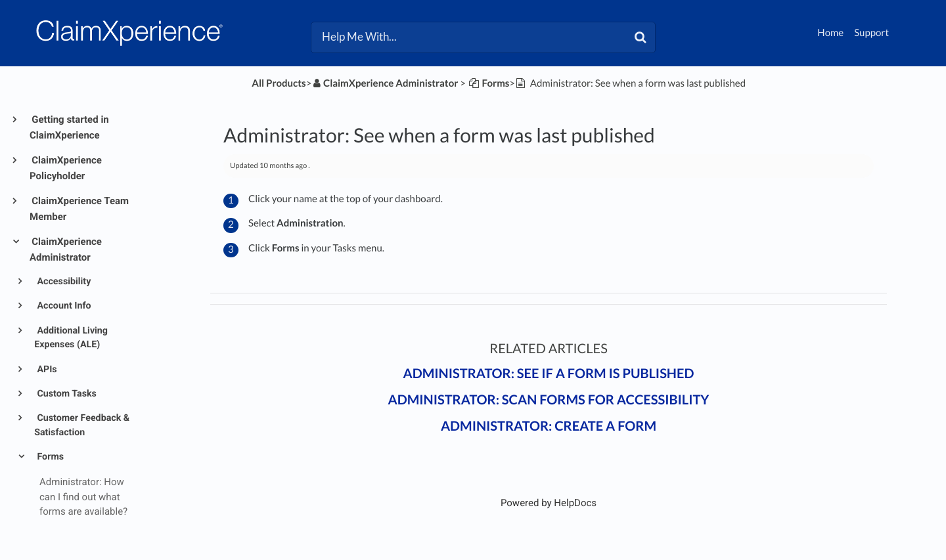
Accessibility (63, 282)
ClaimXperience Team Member (79, 209)
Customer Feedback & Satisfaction (82, 425)
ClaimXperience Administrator (66, 249)
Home (830, 33)
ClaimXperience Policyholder (66, 168)
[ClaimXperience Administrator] (385, 83)
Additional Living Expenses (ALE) (71, 338)
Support (871, 33)
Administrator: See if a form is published (549, 374)
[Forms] (489, 83)
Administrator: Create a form (549, 426)
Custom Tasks (66, 394)
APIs (46, 370)
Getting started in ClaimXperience (69, 127)
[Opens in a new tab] (549, 503)
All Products (279, 83)
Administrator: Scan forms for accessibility (549, 400)
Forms (49, 457)
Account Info (63, 306)
